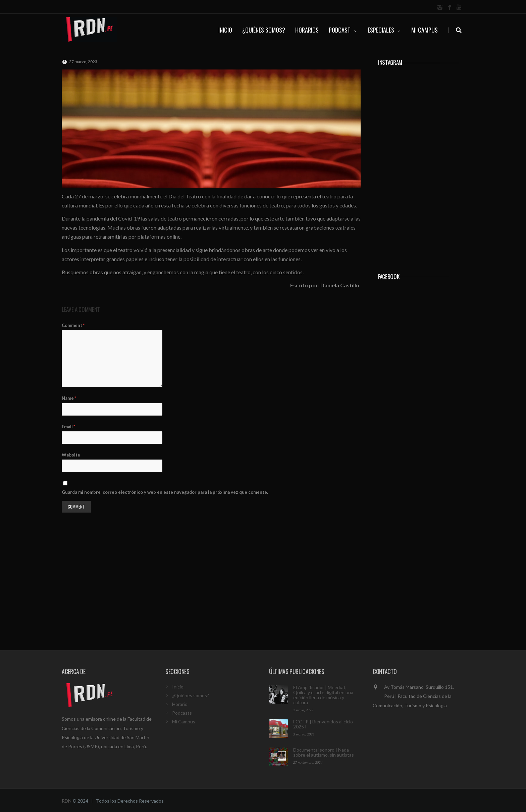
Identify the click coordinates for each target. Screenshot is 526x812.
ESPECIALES (384, 30)
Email (68, 427)
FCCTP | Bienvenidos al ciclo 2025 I (323, 724)
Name (69, 398)
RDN (67, 801)
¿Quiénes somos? (191, 695)
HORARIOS (307, 30)
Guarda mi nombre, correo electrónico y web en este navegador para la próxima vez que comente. (165, 492)
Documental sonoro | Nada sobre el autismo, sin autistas (324, 752)
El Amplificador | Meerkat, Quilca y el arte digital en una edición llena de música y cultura (323, 695)
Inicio (178, 687)
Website (71, 455)
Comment (73, 325)
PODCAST (343, 30)
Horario (180, 704)
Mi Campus (425, 30)
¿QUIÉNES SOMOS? (264, 30)
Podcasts (182, 713)
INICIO (225, 30)
